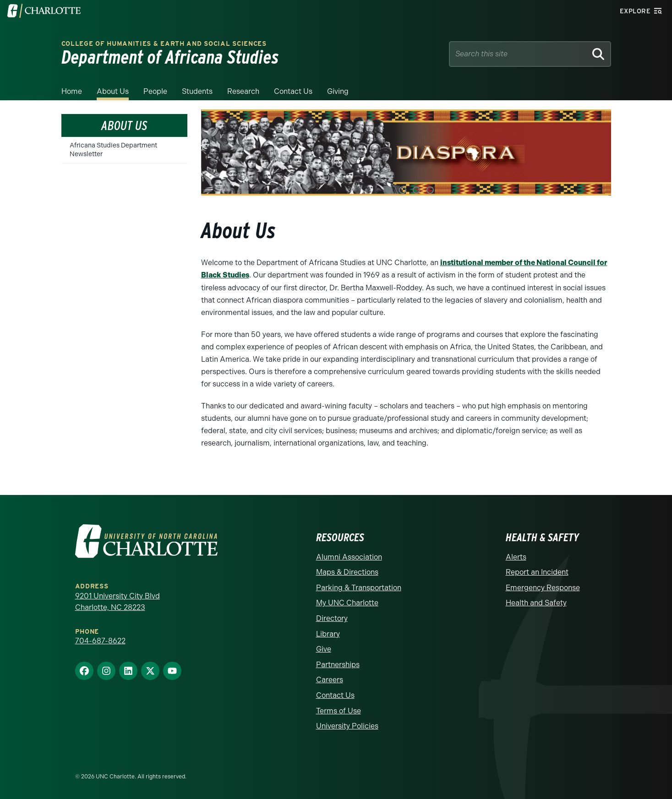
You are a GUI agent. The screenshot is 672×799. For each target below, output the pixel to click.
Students (197, 91)
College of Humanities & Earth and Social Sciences (164, 44)
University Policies (347, 726)
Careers (330, 680)
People (155, 91)
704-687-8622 (100, 640)
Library (328, 633)
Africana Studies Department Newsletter (113, 149)
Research (243, 91)
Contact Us (293, 91)
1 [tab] (389, 190)
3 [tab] (416, 190)
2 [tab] (403, 190)
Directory (332, 618)
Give (324, 649)
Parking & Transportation (359, 587)
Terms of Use (339, 710)
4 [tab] (430, 190)
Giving (338, 91)
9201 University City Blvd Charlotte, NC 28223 (117, 601)
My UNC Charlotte (347, 603)
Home (72, 91)
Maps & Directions (347, 572)
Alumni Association (349, 557)
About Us (113, 91)
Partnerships (338, 664)
